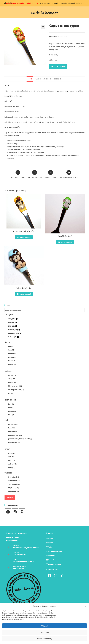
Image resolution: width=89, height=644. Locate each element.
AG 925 (12, 375)
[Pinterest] (22, 512)
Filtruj (10, 497)
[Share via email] (69, 174)
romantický (14, 442)
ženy (12, 468)
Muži (11, 322)
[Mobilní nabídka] (83, 12)
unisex (12, 464)
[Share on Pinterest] (51, 174)
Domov (60, 36)
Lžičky (65, 36)
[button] (86, 606)
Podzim (12, 411)
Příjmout (44, 626)
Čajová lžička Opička (24, 288)
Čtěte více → (54, 60)
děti (11, 457)
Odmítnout (45, 632)
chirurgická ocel (16, 390)
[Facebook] (8, 512)
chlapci (12, 453)
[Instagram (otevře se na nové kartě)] (11, 3)
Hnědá (12, 361)
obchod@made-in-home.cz (23, 562)
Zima (11, 415)
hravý (12, 428)
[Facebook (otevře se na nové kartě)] (6, 3)
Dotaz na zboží (58, 66)
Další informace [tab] (41, 79)
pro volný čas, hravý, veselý (20, 439)
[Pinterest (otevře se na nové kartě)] (8, 3)
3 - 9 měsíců (14, 484)
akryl (12, 379)
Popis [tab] (30, 79)
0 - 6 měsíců (14, 477)
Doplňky (14, 333)
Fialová (12, 357)
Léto (11, 408)
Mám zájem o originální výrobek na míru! (22, 3)
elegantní (13, 424)
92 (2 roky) (13, 488)
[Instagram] (15, 512)
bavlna (12, 382)
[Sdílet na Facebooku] (35, 174)
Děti (11, 326)
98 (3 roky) (13, 492)
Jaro (11, 404)
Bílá (11, 346)
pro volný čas (15, 435)
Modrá (12, 364)
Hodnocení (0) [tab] (56, 79)
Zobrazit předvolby (44, 639)
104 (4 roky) (14, 481)
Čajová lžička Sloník (65, 236)
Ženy (12, 319)
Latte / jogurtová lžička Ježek (24, 231)
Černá (12, 350)
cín (11, 393)
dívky (12, 460)
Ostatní (12, 337)
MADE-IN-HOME (19, 569)
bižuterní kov (15, 386)
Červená (13, 353)
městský (13, 431)
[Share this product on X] (18, 174)
